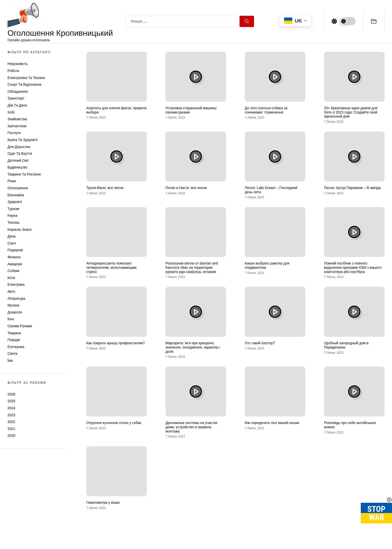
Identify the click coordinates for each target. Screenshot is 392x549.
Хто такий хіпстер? (260, 343)
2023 (11, 415)
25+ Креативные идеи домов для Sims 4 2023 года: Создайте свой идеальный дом (351, 112)
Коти (11, 278)
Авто (11, 291)
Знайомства (17, 119)
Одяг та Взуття (20, 153)
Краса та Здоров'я (22, 140)
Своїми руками (20, 326)
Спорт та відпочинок (24, 84)
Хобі (11, 112)
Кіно (11, 319)
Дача (11, 236)
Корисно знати (19, 229)
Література (16, 298)
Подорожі (15, 250)
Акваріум (15, 264)
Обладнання (18, 91)
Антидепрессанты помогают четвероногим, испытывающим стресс (111, 267)
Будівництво (17, 167)
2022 (11, 422)
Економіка (16, 195)
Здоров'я (15, 202)
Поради (14, 340)
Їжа (10, 360)
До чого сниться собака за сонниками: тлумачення (266, 110)
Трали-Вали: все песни (105, 188)
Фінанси (14, 257)
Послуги (14, 133)
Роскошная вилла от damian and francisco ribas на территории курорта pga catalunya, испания (192, 267)
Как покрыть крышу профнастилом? (115, 343)
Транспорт (16, 98)
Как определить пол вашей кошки (272, 423)
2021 (11, 429)
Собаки (13, 271)
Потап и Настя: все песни (186, 188)
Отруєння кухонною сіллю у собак (114, 423)
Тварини (14, 333)
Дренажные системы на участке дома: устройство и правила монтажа (191, 427)
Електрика (16, 284)
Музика (13, 305)
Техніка (13, 222)
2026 (11, 394)
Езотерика (16, 347)
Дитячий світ (18, 160)
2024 (11, 408)
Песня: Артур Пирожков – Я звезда (352, 188)
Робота (13, 71)
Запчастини (17, 126)
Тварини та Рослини (24, 174)
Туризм (13, 209)
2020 (11, 435)
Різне (12, 181)
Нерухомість (18, 64)
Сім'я (12, 243)
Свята (12, 353)
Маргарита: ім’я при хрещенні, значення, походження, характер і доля (193, 347)
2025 (11, 401)
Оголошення (18, 188)
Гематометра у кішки (103, 502)
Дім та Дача (17, 105)
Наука (12, 215)
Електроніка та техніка (26, 78)
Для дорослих (19, 147)
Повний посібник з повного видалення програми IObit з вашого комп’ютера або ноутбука (353, 267)
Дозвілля (15, 312)
